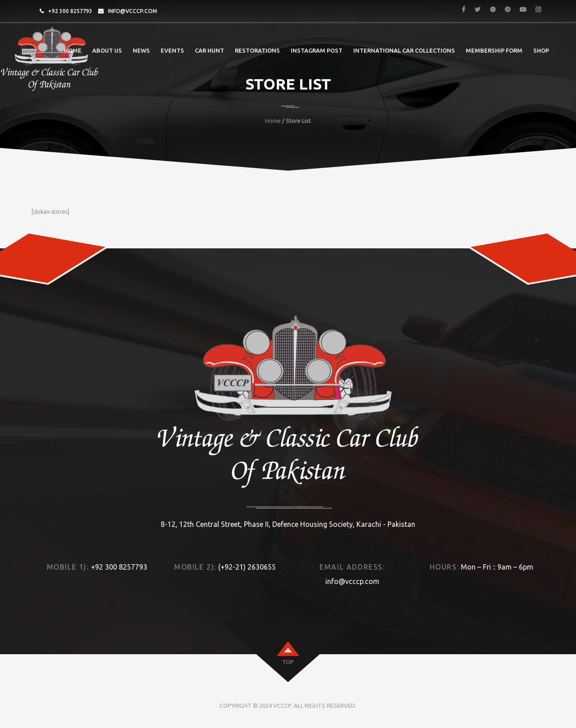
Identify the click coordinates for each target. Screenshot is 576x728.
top (288, 662)
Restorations (257, 50)
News (141, 50)
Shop (541, 50)
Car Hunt (209, 50)
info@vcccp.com (133, 11)
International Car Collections (404, 50)
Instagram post (317, 50)
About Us (107, 50)
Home (73, 50)
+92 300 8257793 (70, 11)
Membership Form (494, 50)
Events (172, 50)
